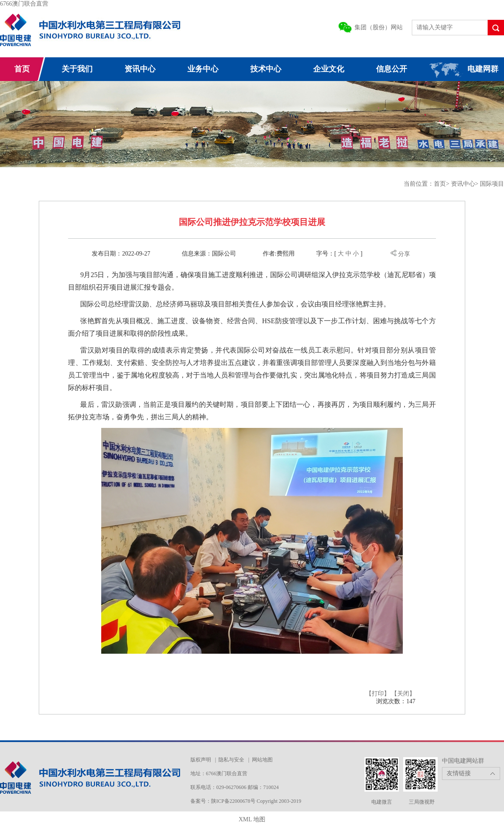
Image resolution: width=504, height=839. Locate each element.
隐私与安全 (231, 760)
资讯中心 (140, 69)
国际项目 (492, 184)
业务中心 (203, 69)
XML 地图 (252, 819)
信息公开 (392, 69)
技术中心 (266, 69)
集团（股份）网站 (379, 27)
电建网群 (483, 69)
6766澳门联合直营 (24, 4)
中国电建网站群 (463, 761)
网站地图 (262, 760)
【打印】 (378, 694)
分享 (400, 254)
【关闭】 (403, 694)
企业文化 (329, 69)
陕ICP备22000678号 (234, 801)
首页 (22, 69)
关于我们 (77, 69)
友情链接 (459, 773)
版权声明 (201, 760)
